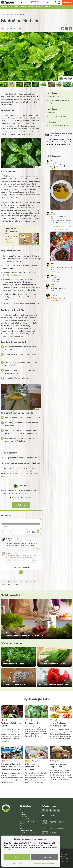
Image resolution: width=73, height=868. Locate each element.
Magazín (9, 14)
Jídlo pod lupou (19, 14)
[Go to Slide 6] (43, 84)
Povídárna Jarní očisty (58, 289)
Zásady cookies (17, 864)
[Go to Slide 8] (59, 84)
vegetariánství (33, 582)
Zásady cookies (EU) (26, 831)
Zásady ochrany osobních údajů (45, 864)
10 (69, 150)
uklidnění (17, 584)
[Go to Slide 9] (67, 84)
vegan (3, 582)
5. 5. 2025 (14, 539)
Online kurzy (24, 814)
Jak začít (47, 7)
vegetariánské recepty (12, 582)
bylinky (21, 582)
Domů (3, 14)
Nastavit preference (45, 857)
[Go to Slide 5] (35, 84)
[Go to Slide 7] (51, 84)
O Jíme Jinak (24, 817)
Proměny (24, 7)
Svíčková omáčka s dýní (58, 165)
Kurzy (11, 7)
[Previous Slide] (2, 57)
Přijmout (17, 857)
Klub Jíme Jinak (24, 819)
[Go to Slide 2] (12, 84)
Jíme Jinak (24, 486)
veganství (4, 584)
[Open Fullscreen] (70, 35)
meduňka (11, 584)
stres (26, 582)
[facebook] (67, 29)
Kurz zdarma (67, 2)
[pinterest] (71, 29)
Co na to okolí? (56, 279)
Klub (17, 7)
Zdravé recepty (24, 810)
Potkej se (39, 7)
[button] (36, 57)
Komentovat (37, 549)
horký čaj (18, 275)
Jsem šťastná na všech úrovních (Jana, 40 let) (61, 135)
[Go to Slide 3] (20, 84)
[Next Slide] (71, 57)
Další (47, 3)
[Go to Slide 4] (28, 84)
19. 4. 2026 (54, 163)
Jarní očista (34, 3)
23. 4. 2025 (15, 553)
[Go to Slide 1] (4, 84)
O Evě (31, 7)
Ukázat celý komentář (62, 229)
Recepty (4, 7)
